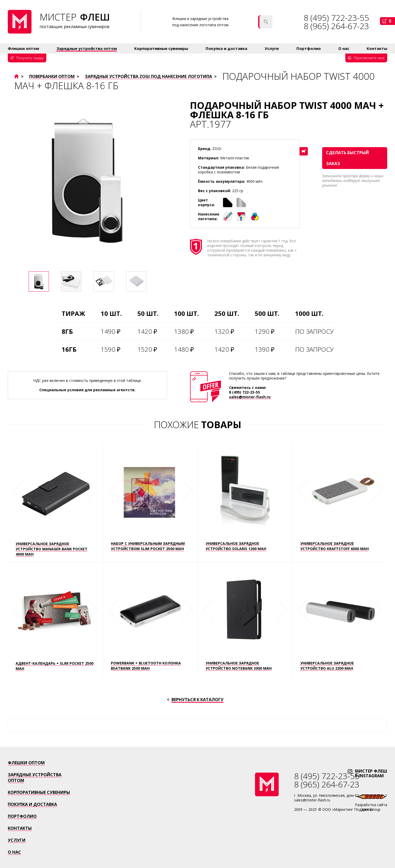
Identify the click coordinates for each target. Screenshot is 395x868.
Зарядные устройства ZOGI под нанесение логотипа (148, 76)
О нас (344, 48)
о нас (14, 852)
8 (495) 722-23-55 (244, 392)
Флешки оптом (23, 48)
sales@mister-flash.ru (250, 397)
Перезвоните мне (369, 58)
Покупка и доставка (226, 48)
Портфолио (309, 48)
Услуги (272, 48)
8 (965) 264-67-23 (336, 26)
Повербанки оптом (52, 76)
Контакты (377, 48)
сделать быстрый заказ (348, 158)
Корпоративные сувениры (161, 48)
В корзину (304, 151)
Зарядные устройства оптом (87, 48)
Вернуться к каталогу (197, 700)
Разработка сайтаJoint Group (371, 807)
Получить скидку (30, 58)
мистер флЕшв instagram (371, 773)
